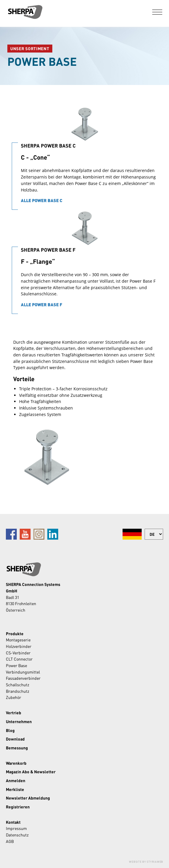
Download (15, 739)
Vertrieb (14, 713)
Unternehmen (19, 721)
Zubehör (14, 697)
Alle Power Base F (42, 304)
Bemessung (17, 748)
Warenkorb (16, 763)
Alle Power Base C (42, 200)
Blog (10, 730)
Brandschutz (17, 691)
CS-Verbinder (18, 653)
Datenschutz (17, 835)
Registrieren (18, 807)
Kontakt (13, 822)
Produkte (15, 633)
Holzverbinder (19, 646)
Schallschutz (17, 684)
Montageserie (18, 640)
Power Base (16, 665)
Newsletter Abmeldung (28, 798)
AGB (10, 841)
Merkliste (15, 789)
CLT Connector (19, 659)
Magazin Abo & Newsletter (31, 772)
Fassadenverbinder (23, 678)
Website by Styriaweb (146, 862)
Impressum (16, 828)
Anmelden (16, 780)
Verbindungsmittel (23, 672)
